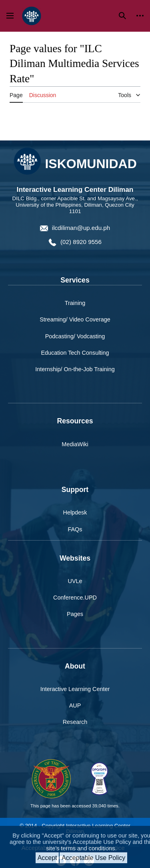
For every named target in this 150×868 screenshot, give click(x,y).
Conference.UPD (75, 598)
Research (75, 722)
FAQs (75, 529)
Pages (75, 614)
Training (75, 303)
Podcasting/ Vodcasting (75, 336)
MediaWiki (75, 444)
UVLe (75, 581)
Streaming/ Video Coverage (75, 319)
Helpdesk (75, 512)
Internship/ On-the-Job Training (75, 369)
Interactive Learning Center (75, 689)
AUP (75, 705)
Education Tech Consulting (75, 353)
